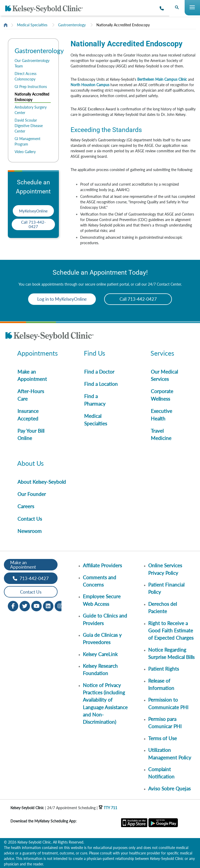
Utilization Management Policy (170, 754)
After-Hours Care (31, 395)
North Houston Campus (90, 85)
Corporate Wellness (162, 395)
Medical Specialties (32, 25)
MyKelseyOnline (33, 211)
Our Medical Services (164, 375)
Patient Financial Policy (166, 588)
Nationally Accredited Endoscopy (123, 25)
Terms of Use (162, 738)
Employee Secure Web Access (102, 600)
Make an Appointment (32, 375)
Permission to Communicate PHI (168, 703)
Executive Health (161, 415)
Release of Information (161, 684)
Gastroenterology (72, 25)
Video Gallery (25, 152)
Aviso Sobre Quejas (169, 788)
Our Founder (32, 494)
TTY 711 (108, 808)
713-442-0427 (31, 578)
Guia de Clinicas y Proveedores (102, 639)
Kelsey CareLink (100, 654)
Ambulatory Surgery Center (31, 110)
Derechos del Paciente (162, 608)
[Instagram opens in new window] (60, 606)
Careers (26, 506)
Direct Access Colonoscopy (26, 76)
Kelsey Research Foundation (100, 669)
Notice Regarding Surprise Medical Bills (171, 653)
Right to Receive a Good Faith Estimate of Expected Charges (171, 631)
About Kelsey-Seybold (42, 482)
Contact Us (30, 519)
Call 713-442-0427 (33, 224)
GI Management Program (27, 141)
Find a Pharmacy (95, 400)
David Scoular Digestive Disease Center (29, 126)
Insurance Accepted (28, 415)
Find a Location (101, 384)
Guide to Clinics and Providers (105, 619)
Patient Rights (164, 669)
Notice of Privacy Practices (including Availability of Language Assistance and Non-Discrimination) (105, 704)
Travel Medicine (161, 434)
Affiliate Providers (102, 565)
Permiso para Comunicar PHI (165, 723)
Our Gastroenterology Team (32, 63)
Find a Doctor (99, 372)
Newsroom (30, 531)
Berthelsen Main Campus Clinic (162, 79)
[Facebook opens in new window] (13, 606)
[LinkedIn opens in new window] (48, 606)
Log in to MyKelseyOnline (62, 299)
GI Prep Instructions (31, 87)
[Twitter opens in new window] (25, 606)
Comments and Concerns (99, 581)
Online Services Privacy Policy (165, 569)
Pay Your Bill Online (31, 434)
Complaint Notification (161, 773)
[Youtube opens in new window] (36, 606)
